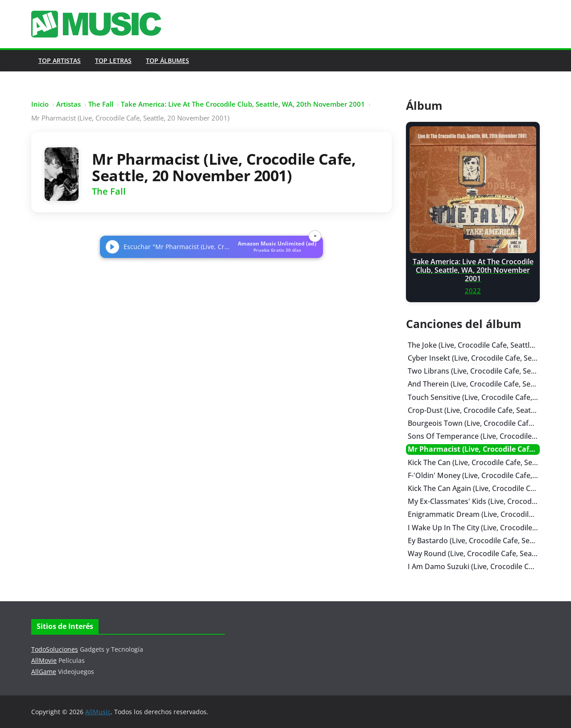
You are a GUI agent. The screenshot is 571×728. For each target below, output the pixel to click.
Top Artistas (60, 60)
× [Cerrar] (315, 236)
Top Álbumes (168, 60)
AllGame (44, 672)
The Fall (101, 104)
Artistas (68, 104)
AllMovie (44, 660)
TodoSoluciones (55, 649)
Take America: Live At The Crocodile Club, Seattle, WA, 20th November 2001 (243, 104)
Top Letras (113, 60)
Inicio (40, 104)
